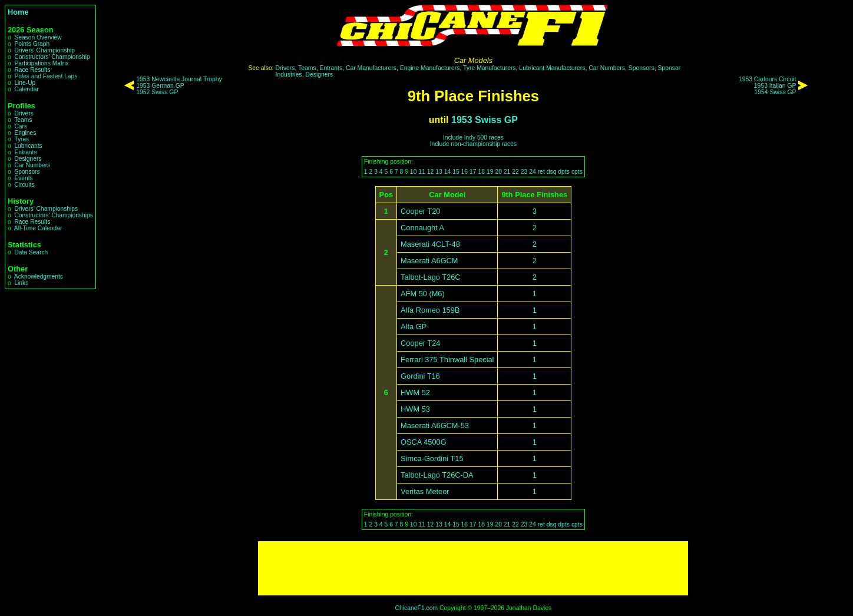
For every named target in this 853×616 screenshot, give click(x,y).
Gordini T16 (420, 376)
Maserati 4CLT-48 (430, 244)
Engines (25, 133)
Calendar (27, 89)
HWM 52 (415, 393)
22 (515, 172)
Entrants (25, 152)
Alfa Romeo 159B (430, 310)
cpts (577, 172)
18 (481, 172)
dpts (564, 172)
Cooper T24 (420, 343)
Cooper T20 (420, 211)
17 (473, 172)
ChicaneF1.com (416, 608)
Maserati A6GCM (429, 261)
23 (524, 172)
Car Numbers (32, 165)
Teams (23, 120)
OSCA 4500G (424, 442)
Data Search (31, 252)
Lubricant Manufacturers (552, 68)
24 (533, 172)
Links (21, 283)
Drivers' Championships (46, 209)
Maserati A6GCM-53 (435, 425)
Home (18, 12)
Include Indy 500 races (473, 138)
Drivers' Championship (44, 50)
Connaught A (422, 228)
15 (456, 172)
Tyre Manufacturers (490, 68)
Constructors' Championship (52, 57)
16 (465, 172)
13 (439, 172)
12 (431, 172)
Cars (21, 126)
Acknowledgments (39, 276)
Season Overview (38, 37)
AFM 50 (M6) (423, 294)
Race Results (32, 70)
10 (414, 172)
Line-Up (25, 83)
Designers (28, 159)
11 (422, 172)
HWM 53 (415, 409)
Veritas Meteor (425, 491)
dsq (552, 172)
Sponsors (27, 172)
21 (507, 172)
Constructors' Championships (53, 215)
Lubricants (28, 146)
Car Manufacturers (371, 68)
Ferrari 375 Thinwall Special (447, 360)
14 (448, 172)
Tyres (22, 139)
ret (541, 172)
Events (23, 178)
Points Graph (32, 44)
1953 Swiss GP (485, 120)
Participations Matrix (41, 63)
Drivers (24, 113)
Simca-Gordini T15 (432, 458)
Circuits (24, 185)
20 (498, 172)
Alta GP (414, 327)
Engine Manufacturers (430, 68)
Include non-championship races (473, 144)
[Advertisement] (473, 568)
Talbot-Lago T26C (431, 277)
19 (490, 172)
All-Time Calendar (38, 228)
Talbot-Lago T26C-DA (437, 475)
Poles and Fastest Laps (46, 76)
